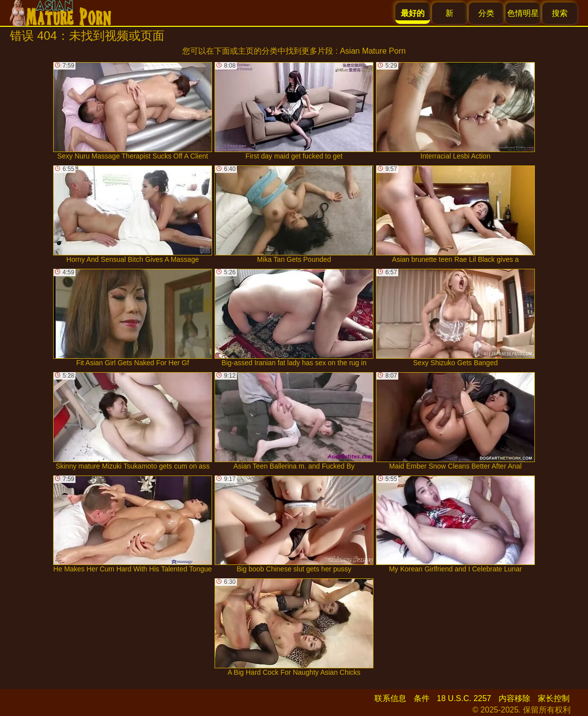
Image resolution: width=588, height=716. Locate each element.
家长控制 (554, 698)
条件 (422, 698)
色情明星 (523, 13)
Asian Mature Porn (373, 51)
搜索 (560, 13)
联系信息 (390, 698)
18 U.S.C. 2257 (464, 698)
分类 (486, 13)
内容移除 (514, 698)
